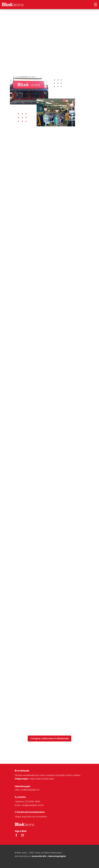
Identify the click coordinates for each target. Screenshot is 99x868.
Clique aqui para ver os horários (31, 817)
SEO (44, 856)
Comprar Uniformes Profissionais (49, 738)
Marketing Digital (57, 856)
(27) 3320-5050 (32, 802)
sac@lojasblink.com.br (33, 805)
